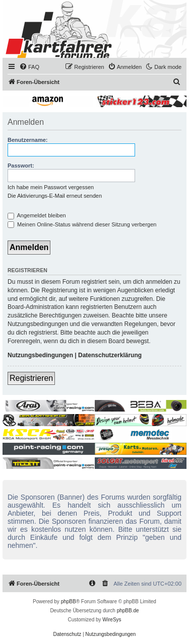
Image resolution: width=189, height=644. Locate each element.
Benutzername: (27, 140)
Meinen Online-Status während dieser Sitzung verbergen (82, 224)
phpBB (69, 601)
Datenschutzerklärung (110, 355)
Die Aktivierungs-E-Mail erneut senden (55, 196)
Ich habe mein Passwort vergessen (51, 187)
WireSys (112, 620)
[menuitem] (29, 67)
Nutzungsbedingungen (40, 355)
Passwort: (21, 166)
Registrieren (31, 378)
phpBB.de (128, 611)
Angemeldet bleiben (37, 215)
